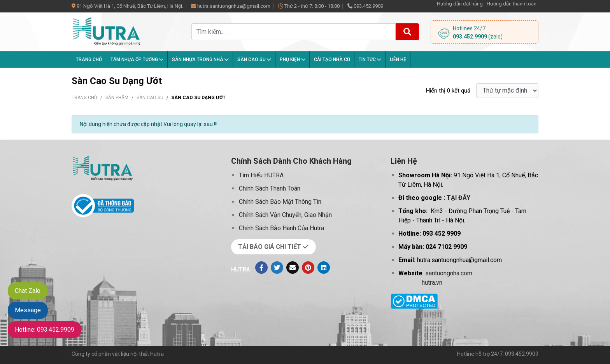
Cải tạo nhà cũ (332, 59)
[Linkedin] (324, 268)
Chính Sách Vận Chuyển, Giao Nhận (285, 215)
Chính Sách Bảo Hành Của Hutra (281, 228)
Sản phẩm (117, 98)
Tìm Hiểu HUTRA (261, 175)
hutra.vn (432, 283)
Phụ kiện (293, 59)
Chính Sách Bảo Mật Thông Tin (280, 202)
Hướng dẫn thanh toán (512, 4)
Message (28, 310)
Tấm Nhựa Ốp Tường (137, 59)
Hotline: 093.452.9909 (45, 330)
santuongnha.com (449, 273)
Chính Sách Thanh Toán (270, 188)
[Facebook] (261, 268)
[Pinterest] (308, 268)
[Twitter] (277, 268)
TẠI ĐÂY (458, 198)
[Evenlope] (293, 268)
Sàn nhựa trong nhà (200, 59)
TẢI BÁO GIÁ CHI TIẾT (273, 247)
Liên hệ (398, 59)
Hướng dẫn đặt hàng (460, 4)
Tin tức (370, 59)
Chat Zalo (28, 291)
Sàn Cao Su (254, 59)
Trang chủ (89, 59)
